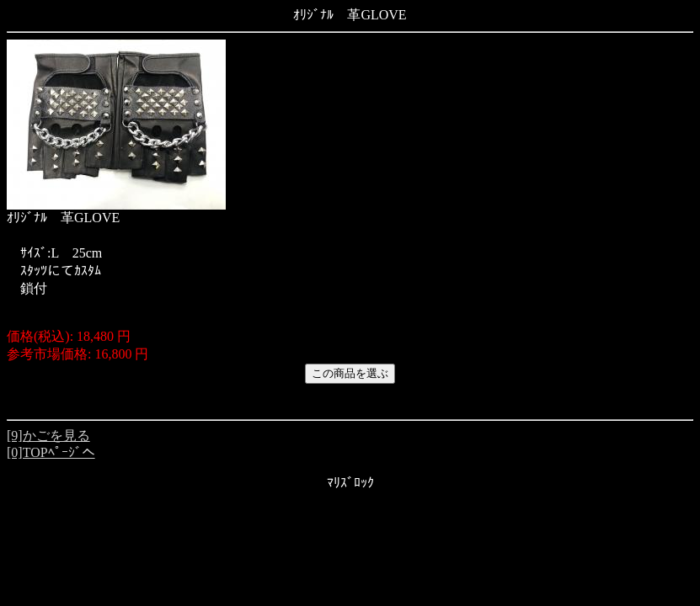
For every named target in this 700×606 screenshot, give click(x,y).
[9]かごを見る (48, 436)
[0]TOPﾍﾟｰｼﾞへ (51, 452)
